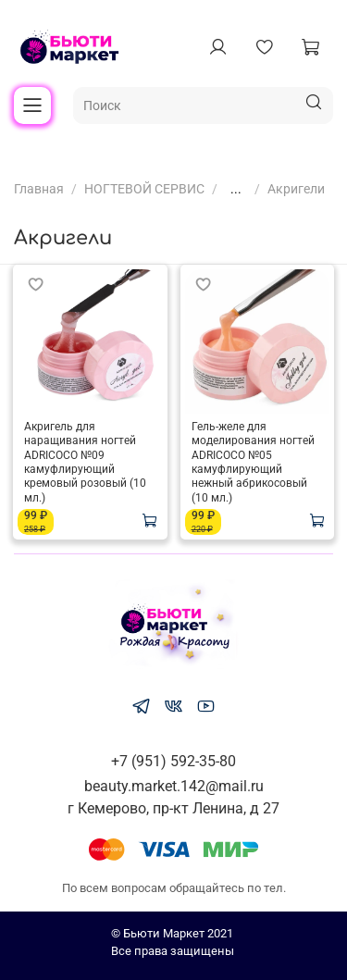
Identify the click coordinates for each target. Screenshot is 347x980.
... (236, 189)
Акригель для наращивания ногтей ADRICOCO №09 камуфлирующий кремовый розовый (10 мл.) (85, 462)
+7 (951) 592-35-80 (173, 761)
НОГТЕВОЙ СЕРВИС (144, 189)
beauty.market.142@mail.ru (174, 786)
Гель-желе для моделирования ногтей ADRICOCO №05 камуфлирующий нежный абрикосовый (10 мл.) (253, 462)
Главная (39, 189)
